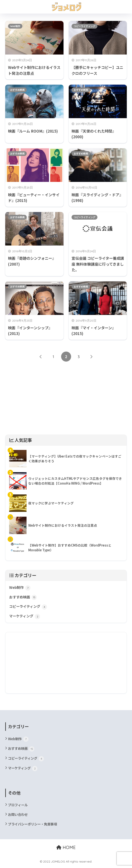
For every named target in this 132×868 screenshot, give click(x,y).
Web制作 (15, 26)
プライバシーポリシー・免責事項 (34, 826)
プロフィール (18, 806)
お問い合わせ (18, 816)
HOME (66, 850)
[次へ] (91, 357)
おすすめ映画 (17, 90)
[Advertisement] (66, 401)
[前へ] (41, 357)
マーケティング (25, 617)
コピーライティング (84, 26)
